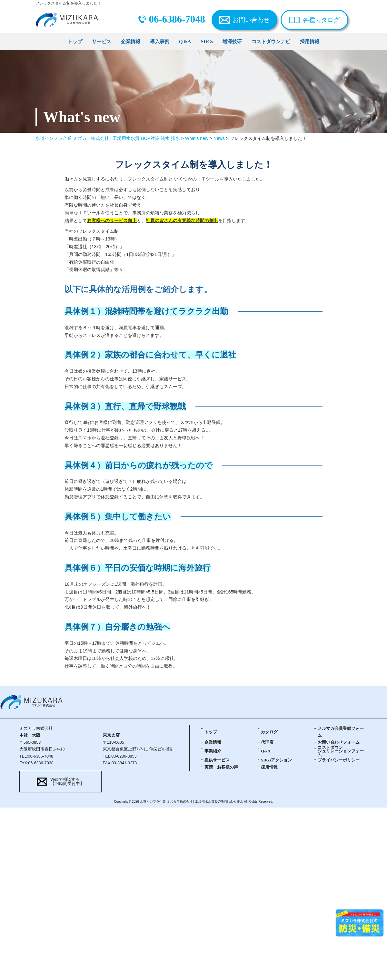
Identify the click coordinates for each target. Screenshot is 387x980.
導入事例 (160, 41)
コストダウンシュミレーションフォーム (341, 751)
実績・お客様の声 (221, 767)
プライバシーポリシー (339, 760)
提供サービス (217, 760)
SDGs (207, 41)
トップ (75, 41)
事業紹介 (213, 751)
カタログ (269, 732)
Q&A (266, 751)
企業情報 (131, 41)
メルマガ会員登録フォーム (341, 732)
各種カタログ (321, 20)
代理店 (267, 742)
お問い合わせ (251, 20)
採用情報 (310, 41)
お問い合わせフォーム (339, 742)
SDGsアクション (276, 760)
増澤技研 (232, 41)
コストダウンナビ (271, 41)
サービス (102, 41)
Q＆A (185, 41)
